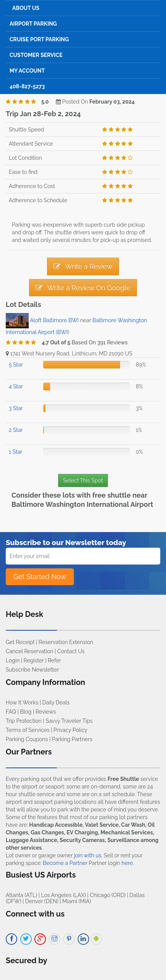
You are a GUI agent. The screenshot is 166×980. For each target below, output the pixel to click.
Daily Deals (56, 703)
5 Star (16, 365)
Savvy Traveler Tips (69, 721)
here (127, 863)
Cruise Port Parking (39, 39)
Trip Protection (24, 721)
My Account (27, 71)
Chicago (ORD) (108, 895)
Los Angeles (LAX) (63, 895)
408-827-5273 (27, 86)
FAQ (11, 712)
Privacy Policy (71, 730)
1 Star (15, 452)
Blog (26, 712)
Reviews (46, 712)
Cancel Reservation (29, 651)
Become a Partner (65, 863)
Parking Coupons (27, 739)
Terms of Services (28, 730)
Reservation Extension (66, 642)
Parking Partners (72, 739)
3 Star (16, 408)
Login (13, 660)
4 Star (16, 386)
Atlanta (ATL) (21, 895)
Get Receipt (20, 642)
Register (34, 660)
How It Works (22, 703)
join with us (88, 855)
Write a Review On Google (83, 288)
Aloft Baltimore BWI (54, 320)
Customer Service (36, 55)
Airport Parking (33, 24)
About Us (26, 8)
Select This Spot (83, 480)
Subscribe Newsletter (32, 670)
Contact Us (71, 651)
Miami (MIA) (77, 901)
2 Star (16, 430)
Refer (55, 660)
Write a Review (83, 266)
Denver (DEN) (42, 901)
